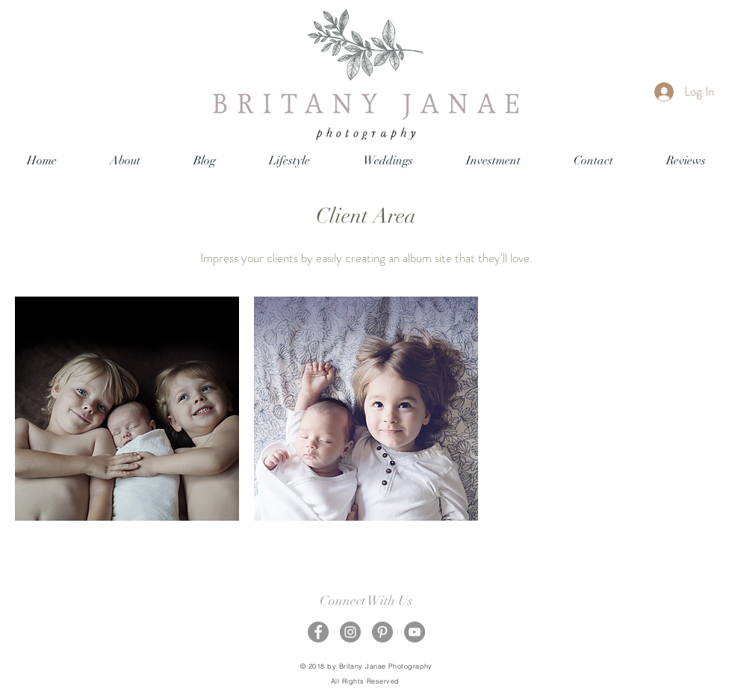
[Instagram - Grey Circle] (350, 632)
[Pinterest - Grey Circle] (382, 632)
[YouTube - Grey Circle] (415, 632)
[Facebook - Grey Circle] (318, 632)
